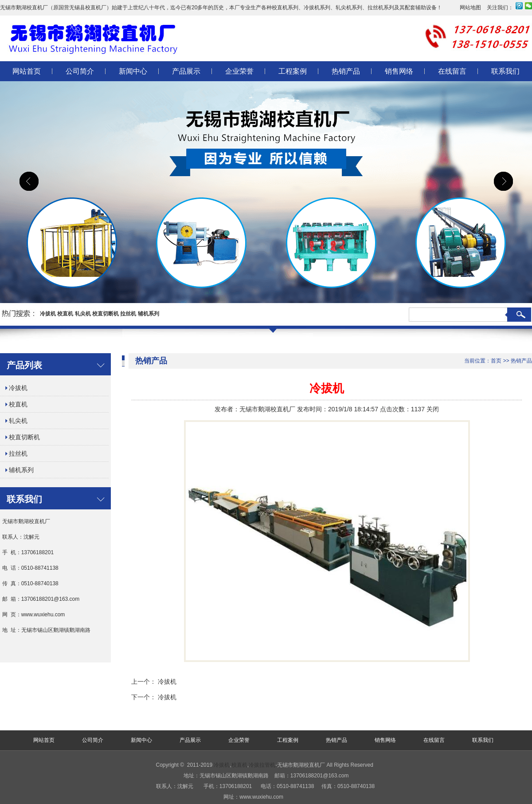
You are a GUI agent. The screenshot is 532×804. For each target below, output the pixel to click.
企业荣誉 (239, 71)
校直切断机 (106, 314)
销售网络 (399, 71)
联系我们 (505, 71)
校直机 (65, 314)
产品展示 (186, 71)
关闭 (433, 409)
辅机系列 (149, 314)
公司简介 (80, 71)
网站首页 (27, 71)
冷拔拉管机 (262, 765)
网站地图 (470, 8)
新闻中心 (133, 71)
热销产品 (346, 71)
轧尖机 (83, 314)
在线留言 (452, 71)
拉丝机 (128, 314)
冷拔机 (48, 314)
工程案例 (293, 71)
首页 (496, 361)
